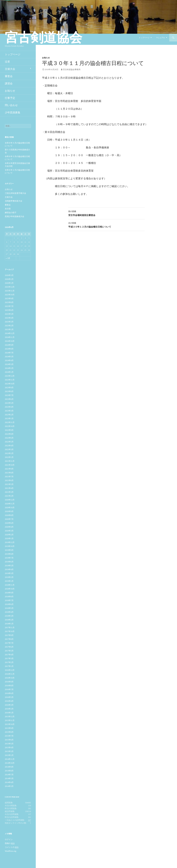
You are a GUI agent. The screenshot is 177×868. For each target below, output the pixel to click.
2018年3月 (9, 616)
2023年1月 (9, 419)
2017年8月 (9, 639)
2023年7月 (9, 395)
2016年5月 (9, 697)
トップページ (144, 38)
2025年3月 (9, 322)
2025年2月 (9, 326)
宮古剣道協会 (43, 38)
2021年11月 (10, 461)
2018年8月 (9, 597)
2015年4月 (9, 748)
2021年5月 (9, 484)
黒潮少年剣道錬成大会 (14, 216)
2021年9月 (9, 469)
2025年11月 (10, 291)
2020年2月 (9, 535)
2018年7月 (9, 600)
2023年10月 (10, 384)
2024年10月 (10, 341)
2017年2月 (9, 662)
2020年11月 (10, 504)
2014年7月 (9, 775)
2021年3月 (9, 492)
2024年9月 (9, 345)
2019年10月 (10, 546)
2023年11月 (10, 380)
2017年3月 (9, 658)
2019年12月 (10, 542)
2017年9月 (9, 635)
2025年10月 (10, 295)
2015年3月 (9, 751)
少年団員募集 (13, 112)
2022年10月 (10, 426)
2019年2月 (9, 577)
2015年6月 (9, 740)
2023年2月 (9, 415)
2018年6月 (9, 604)
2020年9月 (9, 511)
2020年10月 (10, 508)
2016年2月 (9, 709)
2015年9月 (9, 728)
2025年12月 (10, 287)
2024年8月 (9, 349)
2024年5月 (9, 357)
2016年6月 (9, 693)
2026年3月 (9, 275)
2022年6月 (9, 438)
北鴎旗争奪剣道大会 (14, 201)
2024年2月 (9, 368)
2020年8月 (9, 515)
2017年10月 (10, 631)
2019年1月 (9, 581)
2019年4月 (9, 569)
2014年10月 (10, 763)
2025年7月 (9, 306)
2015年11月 (10, 720)
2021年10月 (10, 465)
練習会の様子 (11, 213)
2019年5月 (9, 566)
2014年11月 (10, 759)
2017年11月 (10, 628)
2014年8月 (9, 771)
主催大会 (10, 69)
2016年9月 (9, 682)
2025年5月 (9, 314)
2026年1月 (9, 283)
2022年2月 (9, 453)
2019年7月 (9, 558)
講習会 (9, 83)
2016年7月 (9, 689)
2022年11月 (10, 422)
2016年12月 (10, 670)
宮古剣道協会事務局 (72, 70)
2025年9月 (9, 299)
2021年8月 (9, 473)
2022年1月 (9, 457)
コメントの (12, 847)
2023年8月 (9, 391)
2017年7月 (9, 643)
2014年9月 (9, 767)
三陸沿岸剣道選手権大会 (15, 193)
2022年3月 (9, 449)
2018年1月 (9, 624)
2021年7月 (9, 477)
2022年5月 (9, 442)
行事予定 (10, 98)
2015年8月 (9, 732)
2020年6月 (9, 523)
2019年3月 (9, 573)
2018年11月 (10, 585)
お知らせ (46, 58)
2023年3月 (9, 411)
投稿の (10, 843)
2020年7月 (9, 519)
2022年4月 (9, 446)
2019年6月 (9, 562)
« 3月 (8, 258)
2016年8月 (9, 686)
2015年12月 (10, 717)
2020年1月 (9, 539)
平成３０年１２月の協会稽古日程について (106, 225)
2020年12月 (10, 500)
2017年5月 (9, 651)
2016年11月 (10, 674)
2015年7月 (9, 736)
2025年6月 (9, 310)
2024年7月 (9, 353)
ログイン (9, 839)
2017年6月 (9, 647)
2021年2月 (9, 496)
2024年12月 (10, 333)
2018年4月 (9, 612)
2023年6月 (9, 399)
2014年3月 (9, 786)
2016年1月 (9, 713)
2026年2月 (9, 279)
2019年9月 (9, 550)
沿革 (7, 62)
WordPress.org (10, 851)
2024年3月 (9, 364)
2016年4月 (9, 701)
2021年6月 (9, 480)
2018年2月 (9, 620)
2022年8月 (9, 434)
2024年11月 (10, 337)
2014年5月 (9, 778)
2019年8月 (9, 554)
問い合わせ (11, 105)
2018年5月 (9, 608)
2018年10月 (10, 589)
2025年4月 (9, 318)
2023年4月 (9, 407)
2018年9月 (9, 593)
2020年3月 (9, 531)
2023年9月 (9, 388)
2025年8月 (9, 302)
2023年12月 (10, 376)
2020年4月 (9, 527)
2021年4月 (9, 488)
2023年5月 (9, 403)
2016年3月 (9, 705)
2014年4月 (9, 782)
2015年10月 (10, 724)
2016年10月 (10, 678)
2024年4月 (9, 360)
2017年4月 (9, 655)
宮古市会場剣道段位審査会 (106, 213)
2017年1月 (9, 666)
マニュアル (160, 38)
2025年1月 (9, 329)
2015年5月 (9, 744)
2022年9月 (9, 430)
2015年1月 (9, 755)
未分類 (8, 209)
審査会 (9, 76)
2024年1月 (9, 372)
